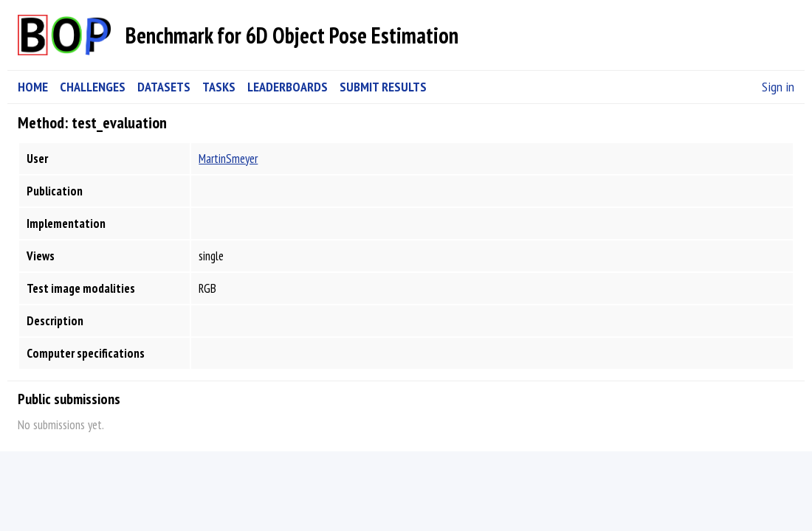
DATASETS (164, 87)
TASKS (219, 87)
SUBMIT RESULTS (383, 87)
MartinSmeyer (228, 159)
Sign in (778, 87)
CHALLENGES (93, 87)
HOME (33, 87)
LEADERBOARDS (288, 87)
